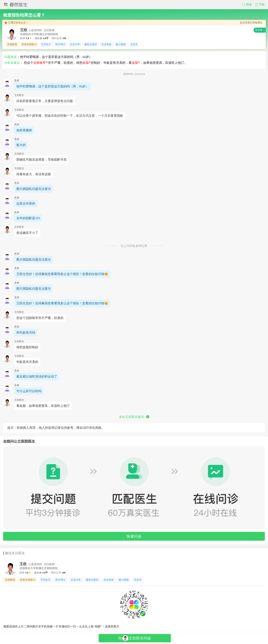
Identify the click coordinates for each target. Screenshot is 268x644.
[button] (249, 5)
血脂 (87, 63)
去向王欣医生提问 (134, 417)
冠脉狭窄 (41, 63)
